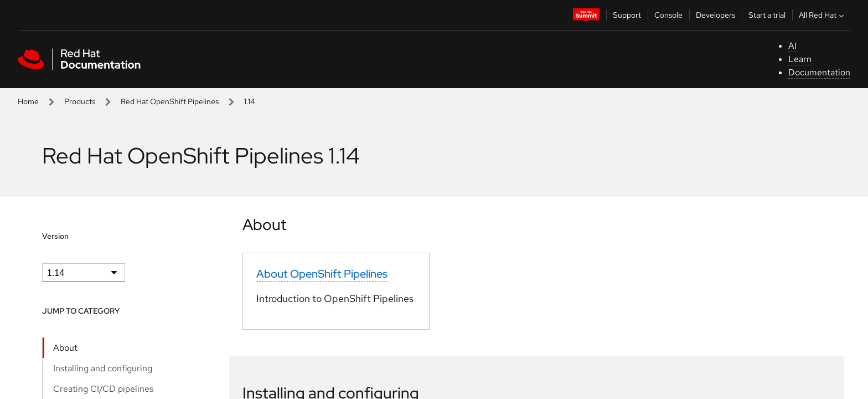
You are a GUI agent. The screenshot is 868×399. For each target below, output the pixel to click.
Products (80, 101)
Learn (800, 59)
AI (792, 46)
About (65, 348)
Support (627, 15)
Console (668, 15)
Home (28, 101)
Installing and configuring (103, 368)
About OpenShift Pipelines (322, 274)
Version (55, 236)
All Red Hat (823, 15)
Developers (715, 15)
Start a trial (767, 15)
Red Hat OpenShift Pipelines (170, 101)
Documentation (819, 72)
